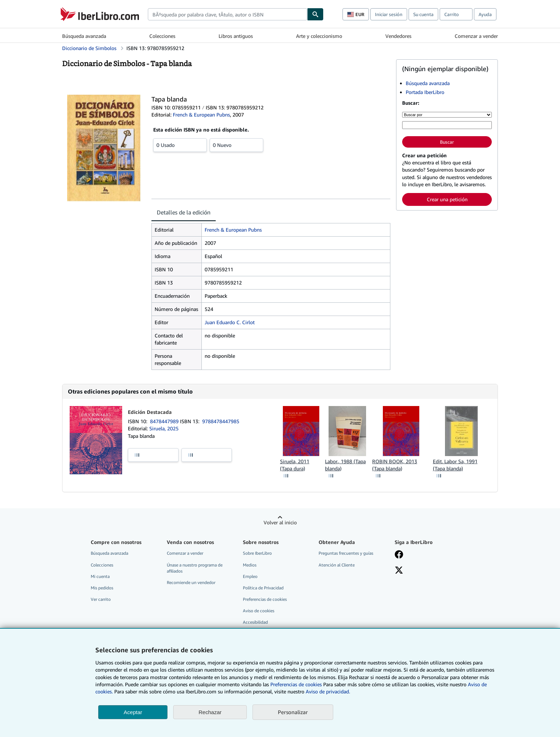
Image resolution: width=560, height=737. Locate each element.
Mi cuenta (100, 576)
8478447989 (165, 421)
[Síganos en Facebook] (399, 555)
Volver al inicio (280, 522)
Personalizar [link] (293, 712)
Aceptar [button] (133, 712)
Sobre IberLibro (257, 553)
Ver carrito (101, 599)
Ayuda (485, 14)
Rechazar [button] (210, 712)
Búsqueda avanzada (84, 36)
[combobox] (227, 14)
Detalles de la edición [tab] (184, 212)
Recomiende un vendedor (191, 582)
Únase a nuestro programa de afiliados (195, 568)
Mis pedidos (102, 588)
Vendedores (398, 36)
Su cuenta (423, 14)
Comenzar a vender (476, 36)
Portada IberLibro (425, 92)
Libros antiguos (236, 36)
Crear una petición (447, 199)
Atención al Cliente (337, 565)
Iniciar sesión (389, 14)
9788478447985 (221, 421)
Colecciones (162, 36)
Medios (250, 565)
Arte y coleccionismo (319, 36)
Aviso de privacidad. (328, 691)
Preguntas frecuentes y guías (346, 553)
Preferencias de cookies (296, 684)
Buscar (447, 142)
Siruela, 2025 (164, 428)
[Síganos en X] (399, 571)
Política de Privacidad (263, 588)
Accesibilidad (255, 622)
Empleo (250, 576)
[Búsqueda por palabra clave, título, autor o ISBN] (447, 125)
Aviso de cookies (259, 611)
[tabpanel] (271, 296)
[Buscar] (315, 14)
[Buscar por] (447, 115)
